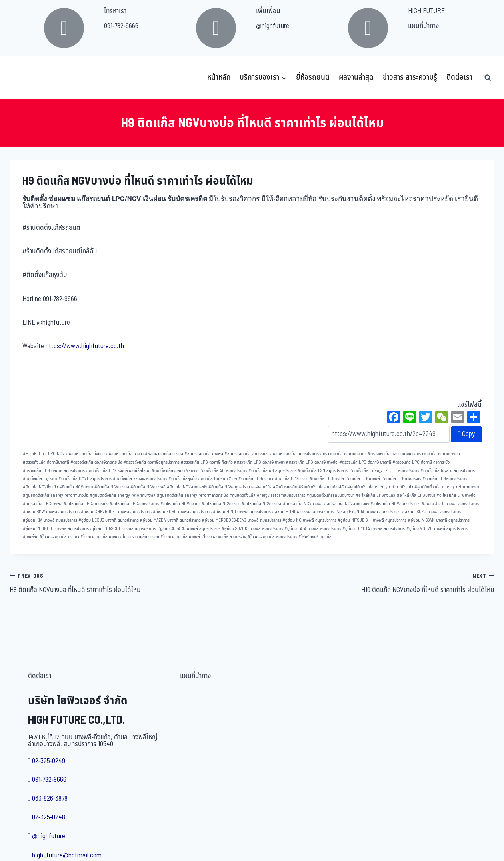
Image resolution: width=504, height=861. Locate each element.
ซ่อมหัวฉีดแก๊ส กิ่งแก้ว (85, 454)
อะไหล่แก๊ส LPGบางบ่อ (456, 495)
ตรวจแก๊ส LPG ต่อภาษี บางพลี (365, 462)
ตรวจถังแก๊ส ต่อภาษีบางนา (390, 454)
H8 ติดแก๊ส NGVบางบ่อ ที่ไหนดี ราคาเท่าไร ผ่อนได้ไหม (127, 583)
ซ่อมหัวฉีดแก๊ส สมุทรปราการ (294, 454)
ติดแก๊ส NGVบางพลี (148, 487)
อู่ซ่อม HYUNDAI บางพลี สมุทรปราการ (368, 512)
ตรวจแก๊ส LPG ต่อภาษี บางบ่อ (312, 462)
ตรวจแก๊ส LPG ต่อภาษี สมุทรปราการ (54, 471)
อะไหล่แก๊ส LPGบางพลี (43, 504)
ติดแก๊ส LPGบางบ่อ (327, 479)
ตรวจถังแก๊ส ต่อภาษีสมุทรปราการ (151, 462)
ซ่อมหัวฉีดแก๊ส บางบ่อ (164, 454)
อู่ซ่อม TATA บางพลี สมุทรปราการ (313, 529)
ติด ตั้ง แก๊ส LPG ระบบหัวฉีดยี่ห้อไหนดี (118, 471)
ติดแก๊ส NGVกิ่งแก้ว (40, 487)
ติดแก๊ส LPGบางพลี (363, 479)
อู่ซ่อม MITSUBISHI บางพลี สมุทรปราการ (372, 520)
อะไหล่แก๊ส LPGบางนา (416, 495)
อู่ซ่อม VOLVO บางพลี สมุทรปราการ (437, 529)
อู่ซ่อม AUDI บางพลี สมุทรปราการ (450, 504)
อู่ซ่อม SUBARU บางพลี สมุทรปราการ (189, 529)
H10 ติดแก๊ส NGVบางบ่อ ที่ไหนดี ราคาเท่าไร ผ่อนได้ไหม (377, 583)
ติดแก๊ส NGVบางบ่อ (112, 487)
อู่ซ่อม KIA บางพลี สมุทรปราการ (50, 520)
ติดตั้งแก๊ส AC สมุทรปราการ (223, 471)
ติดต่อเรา (459, 77)
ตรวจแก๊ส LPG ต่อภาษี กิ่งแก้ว (207, 462)
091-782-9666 (121, 26)
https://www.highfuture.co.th (85, 346)
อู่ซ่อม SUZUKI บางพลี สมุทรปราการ (252, 529)
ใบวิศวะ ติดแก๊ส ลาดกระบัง (224, 537)
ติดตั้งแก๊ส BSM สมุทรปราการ (323, 471)
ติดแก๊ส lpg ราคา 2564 (218, 479)
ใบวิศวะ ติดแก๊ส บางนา (100, 537)
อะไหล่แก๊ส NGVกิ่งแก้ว (180, 504)
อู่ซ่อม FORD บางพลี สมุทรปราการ (182, 512)
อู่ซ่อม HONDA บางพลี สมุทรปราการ (303, 512)
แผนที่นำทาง (423, 26)
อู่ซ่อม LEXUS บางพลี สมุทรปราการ (109, 520)
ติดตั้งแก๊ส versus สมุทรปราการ (140, 479)
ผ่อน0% (263, 487)
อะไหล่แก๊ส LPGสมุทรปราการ (134, 504)
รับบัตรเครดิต (285, 487)
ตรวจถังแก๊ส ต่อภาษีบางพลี (46, 462)
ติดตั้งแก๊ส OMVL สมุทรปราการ (85, 479)
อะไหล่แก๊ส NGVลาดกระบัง (347, 504)
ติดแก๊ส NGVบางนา (76, 487)
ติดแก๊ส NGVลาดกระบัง (187, 487)
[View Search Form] (488, 78)
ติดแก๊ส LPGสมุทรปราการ (445, 479)
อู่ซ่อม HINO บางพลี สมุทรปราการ (242, 512)
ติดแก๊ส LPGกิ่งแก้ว (256, 479)
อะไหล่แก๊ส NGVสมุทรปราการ (395, 504)
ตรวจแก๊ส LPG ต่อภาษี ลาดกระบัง (421, 462)
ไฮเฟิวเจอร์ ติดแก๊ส (315, 537)
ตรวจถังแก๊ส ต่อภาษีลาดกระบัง (96, 462)
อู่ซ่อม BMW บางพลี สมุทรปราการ (51, 512)
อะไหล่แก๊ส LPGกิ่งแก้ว (375, 495)
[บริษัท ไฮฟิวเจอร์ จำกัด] (27, 78)
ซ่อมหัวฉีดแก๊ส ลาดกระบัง (246, 454)
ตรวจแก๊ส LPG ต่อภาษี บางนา (259, 462)
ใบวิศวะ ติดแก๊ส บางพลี (180, 537)
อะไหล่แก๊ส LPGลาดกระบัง (86, 504)
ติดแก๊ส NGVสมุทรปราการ (231, 487)
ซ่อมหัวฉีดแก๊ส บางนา (125, 454)
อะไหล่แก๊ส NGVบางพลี (303, 504)
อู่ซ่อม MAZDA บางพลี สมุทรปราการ (170, 520)
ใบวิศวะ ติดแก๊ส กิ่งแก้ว (59, 537)
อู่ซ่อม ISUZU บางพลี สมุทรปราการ (432, 512)
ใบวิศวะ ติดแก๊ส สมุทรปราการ (272, 537)
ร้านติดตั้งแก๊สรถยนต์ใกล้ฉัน (322, 487)
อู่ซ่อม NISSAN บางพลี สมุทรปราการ (439, 520)
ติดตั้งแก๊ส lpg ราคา (40, 479)
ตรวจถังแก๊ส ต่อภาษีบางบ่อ (437, 454)
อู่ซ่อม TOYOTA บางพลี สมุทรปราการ (374, 529)
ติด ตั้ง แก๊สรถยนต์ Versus (175, 471)
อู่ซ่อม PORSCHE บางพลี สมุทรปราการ (123, 529)
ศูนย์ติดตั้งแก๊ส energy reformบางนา (447, 487)
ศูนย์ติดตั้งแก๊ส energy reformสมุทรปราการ (267, 495)
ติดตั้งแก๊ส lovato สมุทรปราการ (448, 471)
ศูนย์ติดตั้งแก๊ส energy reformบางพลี (123, 495)
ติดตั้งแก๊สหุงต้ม (183, 479)
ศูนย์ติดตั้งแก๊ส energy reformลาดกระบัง (192, 495)
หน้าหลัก (219, 77)
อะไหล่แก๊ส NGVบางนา (221, 504)
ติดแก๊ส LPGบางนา (292, 479)
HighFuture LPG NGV (44, 454)
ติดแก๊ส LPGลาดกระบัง (401, 479)
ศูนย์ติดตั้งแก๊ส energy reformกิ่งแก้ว (380, 487)
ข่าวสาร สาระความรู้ (410, 77)
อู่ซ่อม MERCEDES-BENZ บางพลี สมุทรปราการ (242, 520)
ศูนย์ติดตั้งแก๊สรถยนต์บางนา (330, 495)
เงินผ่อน (31, 537)
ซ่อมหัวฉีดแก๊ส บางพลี (204, 454)
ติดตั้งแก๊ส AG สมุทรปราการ (272, 471)
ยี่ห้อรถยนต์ (313, 77)
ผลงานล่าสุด (356, 77)
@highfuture (273, 26)
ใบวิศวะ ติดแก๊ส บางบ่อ (140, 537)
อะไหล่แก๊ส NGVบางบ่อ (261, 504)
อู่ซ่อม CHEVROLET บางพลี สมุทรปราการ (116, 512)
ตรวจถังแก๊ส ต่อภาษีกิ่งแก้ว (343, 454)
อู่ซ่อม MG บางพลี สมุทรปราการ (309, 520)
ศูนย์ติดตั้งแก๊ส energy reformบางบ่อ (56, 495)
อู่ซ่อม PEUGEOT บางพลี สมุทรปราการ (56, 529)
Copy (466, 434)
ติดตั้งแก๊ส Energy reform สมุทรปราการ (384, 471)
